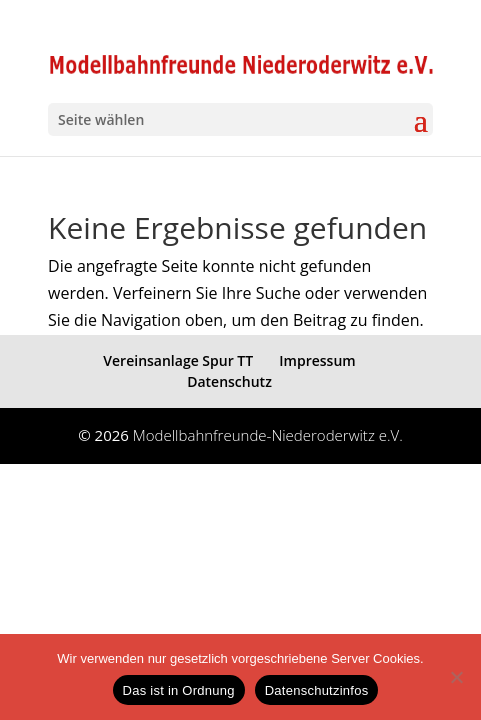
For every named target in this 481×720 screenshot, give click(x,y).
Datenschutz (229, 381)
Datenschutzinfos (317, 690)
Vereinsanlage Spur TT (178, 360)
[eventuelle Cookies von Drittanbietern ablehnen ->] (456, 677)
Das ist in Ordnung (179, 690)
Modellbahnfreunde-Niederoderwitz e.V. (268, 435)
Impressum (317, 360)
